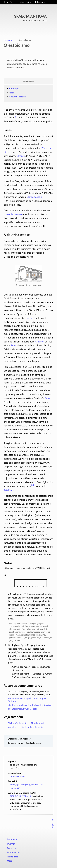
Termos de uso (14, 853)
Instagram (12, 839)
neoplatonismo (14, 214)
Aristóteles (10, 490)
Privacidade (13, 857)
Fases (11, 93)
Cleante (21, 156)
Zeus (13, 346)
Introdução (14, 89)
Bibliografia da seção (17, 723)
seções (10, 2)
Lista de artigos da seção (31, 727)
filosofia (8, 40)
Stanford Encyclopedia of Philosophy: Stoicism (30, 705)
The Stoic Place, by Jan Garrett (22, 709)
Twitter (11, 844)
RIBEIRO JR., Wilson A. (21, 796)
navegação (25, 2)
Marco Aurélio (34, 197)
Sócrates (30, 318)
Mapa (10, 861)
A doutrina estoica (17, 97)
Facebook (12, 848)
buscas (41, 2)
